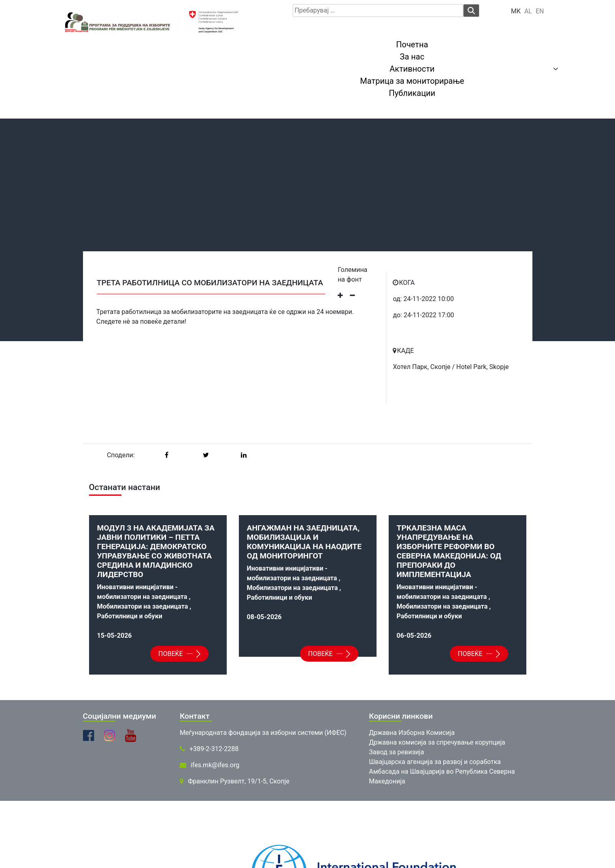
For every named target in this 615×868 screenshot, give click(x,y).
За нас (412, 57)
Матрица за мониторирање (412, 81)
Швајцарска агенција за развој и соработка (435, 762)
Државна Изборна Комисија (412, 733)
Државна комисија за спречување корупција (437, 742)
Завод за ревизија (396, 752)
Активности (412, 69)
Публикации (412, 93)
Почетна (412, 45)
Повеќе (177, 654)
